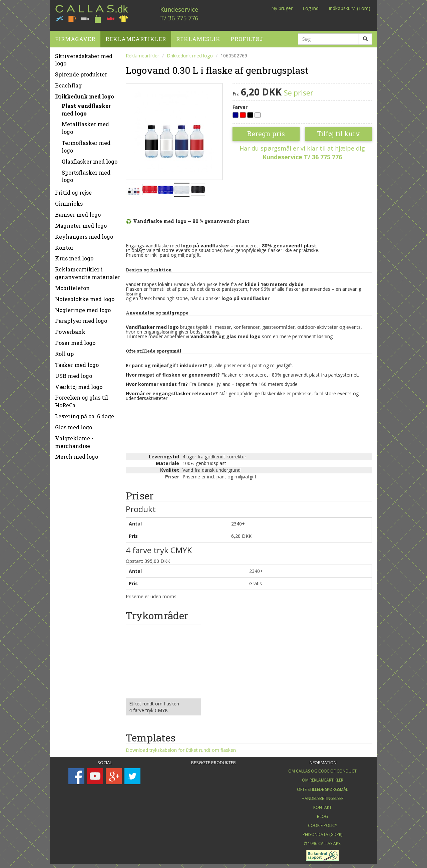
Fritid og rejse (73, 190)
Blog (322, 814)
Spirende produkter (81, 72)
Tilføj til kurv (338, 131)
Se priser (299, 90)
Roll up (64, 351)
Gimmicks (69, 201)
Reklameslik (198, 36)
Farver (240, 104)
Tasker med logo (77, 362)
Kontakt (322, 805)
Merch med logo (77, 454)
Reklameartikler (136, 36)
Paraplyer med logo (81, 318)
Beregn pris (266, 131)
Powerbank (70, 329)
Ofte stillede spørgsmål (322, 787)
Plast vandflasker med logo (86, 107)
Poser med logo (75, 340)
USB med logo (74, 373)
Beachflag (68, 83)
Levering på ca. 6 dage (85, 414)
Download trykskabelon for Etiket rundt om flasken (181, 748)
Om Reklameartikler (323, 778)
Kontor (64, 245)
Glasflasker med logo (90, 159)
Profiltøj (247, 36)
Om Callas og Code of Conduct (322, 769)
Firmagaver (75, 36)
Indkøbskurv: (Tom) (349, 8)
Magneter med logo (81, 223)
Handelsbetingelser (323, 796)
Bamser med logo (78, 212)
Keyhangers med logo (84, 234)
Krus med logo (74, 256)
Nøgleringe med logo (83, 307)
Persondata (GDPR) (322, 832)
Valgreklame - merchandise (74, 439)
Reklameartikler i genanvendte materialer (88, 271)
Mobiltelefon (72, 285)
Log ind (311, 8)
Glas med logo (74, 424)
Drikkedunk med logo (85, 94)
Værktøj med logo (79, 384)
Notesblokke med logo (85, 296)
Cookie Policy (323, 823)
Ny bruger (282, 8)
